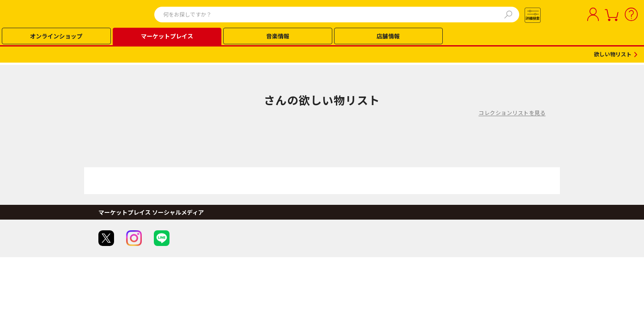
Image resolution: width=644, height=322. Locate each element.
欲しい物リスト (613, 55)
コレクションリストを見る (512, 112)
